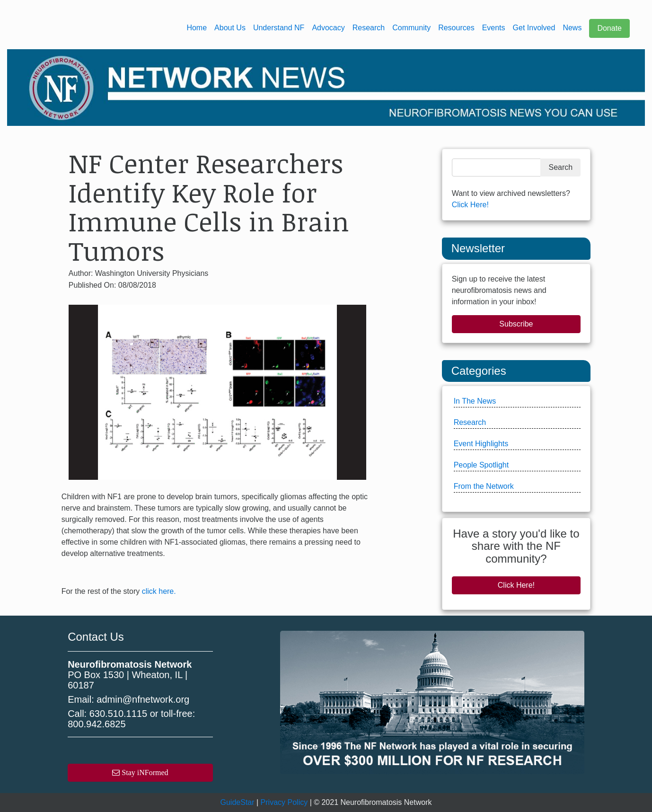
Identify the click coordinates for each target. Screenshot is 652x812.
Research (369, 28)
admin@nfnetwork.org (143, 699)
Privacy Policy (284, 802)
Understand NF (279, 28)
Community (411, 28)
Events (494, 28)
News (572, 28)
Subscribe (516, 324)
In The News (475, 401)
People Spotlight (481, 465)
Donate (609, 28)
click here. (159, 591)
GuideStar (238, 802)
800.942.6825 (97, 724)
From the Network (484, 486)
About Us (230, 28)
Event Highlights (481, 444)
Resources (456, 28)
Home (197, 28)
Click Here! (470, 205)
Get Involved (534, 28)
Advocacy (328, 28)
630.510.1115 (118, 714)
